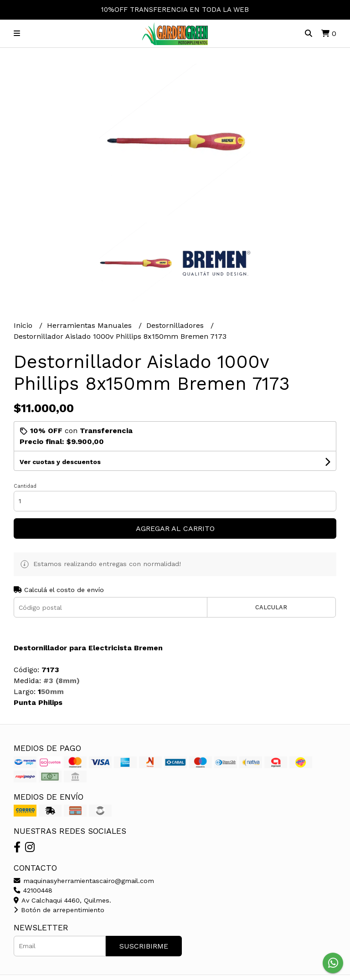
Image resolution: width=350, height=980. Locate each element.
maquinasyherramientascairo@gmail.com (84, 881)
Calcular (271, 607)
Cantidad (25, 486)
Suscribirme (144, 946)
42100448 (33, 890)
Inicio (24, 325)
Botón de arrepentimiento (59, 910)
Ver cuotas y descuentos (60, 462)
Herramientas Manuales (90, 325)
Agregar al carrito (175, 528)
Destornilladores (176, 325)
